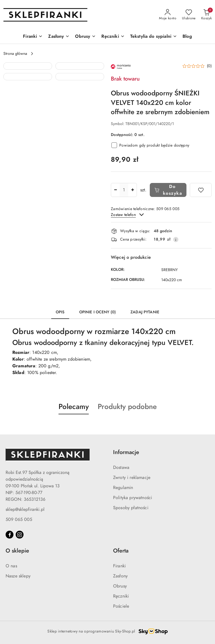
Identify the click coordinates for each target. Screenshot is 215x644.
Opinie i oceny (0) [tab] (98, 312)
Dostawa (121, 467)
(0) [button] (209, 66)
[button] (28, 87)
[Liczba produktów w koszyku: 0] (206, 15)
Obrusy (120, 586)
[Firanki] (33, 37)
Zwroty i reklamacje (132, 478)
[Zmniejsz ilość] (115, 190)
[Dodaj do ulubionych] (201, 190)
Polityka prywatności (133, 498)
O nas (11, 566)
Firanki (119, 566)
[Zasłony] (59, 37)
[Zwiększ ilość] (132, 190)
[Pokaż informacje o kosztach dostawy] (176, 239)
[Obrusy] (85, 37)
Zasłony (120, 576)
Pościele (121, 606)
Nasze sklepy (18, 576)
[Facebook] (10, 535)
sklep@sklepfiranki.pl (25, 509)
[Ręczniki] (113, 37)
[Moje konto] (168, 15)
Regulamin (123, 488)
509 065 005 (19, 520)
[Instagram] (20, 535)
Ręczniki (121, 596)
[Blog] (187, 37)
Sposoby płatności (131, 508)
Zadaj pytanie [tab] (145, 312)
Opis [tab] (60, 312)
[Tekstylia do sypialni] (154, 37)
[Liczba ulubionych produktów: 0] (189, 15)
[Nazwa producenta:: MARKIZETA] (121, 66)
